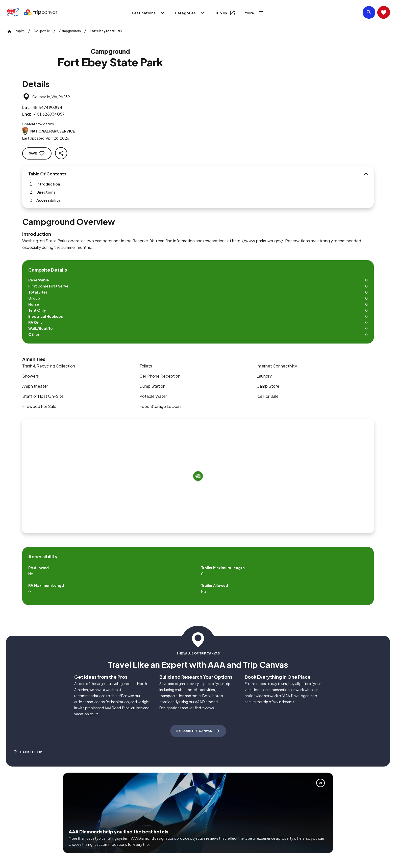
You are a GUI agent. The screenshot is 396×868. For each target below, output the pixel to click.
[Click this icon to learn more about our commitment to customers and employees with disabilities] (14, 795)
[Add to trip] (246, 333)
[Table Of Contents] (99, 175)
